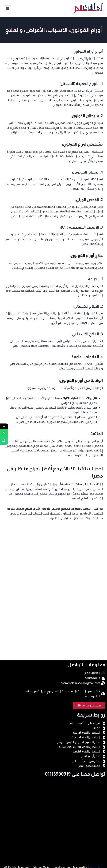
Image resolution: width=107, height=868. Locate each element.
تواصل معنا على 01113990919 (75, 774)
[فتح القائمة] (8, 8)
